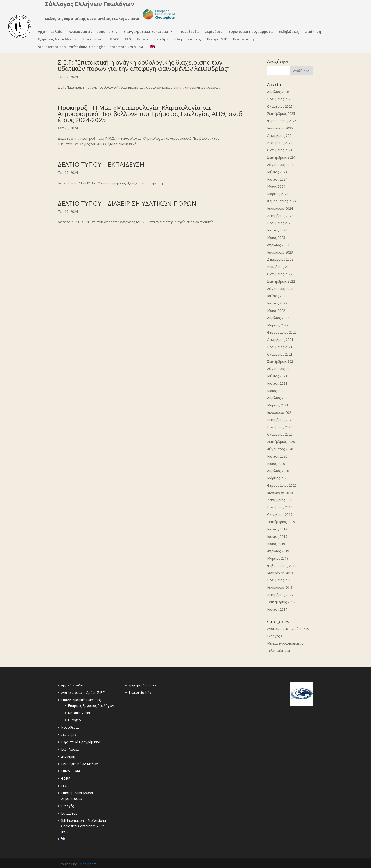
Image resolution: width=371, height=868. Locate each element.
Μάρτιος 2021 (278, 405)
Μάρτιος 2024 (278, 194)
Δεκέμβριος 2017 (280, 595)
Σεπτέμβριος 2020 (281, 442)
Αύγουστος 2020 (280, 449)
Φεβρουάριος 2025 (282, 121)
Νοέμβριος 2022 (280, 267)
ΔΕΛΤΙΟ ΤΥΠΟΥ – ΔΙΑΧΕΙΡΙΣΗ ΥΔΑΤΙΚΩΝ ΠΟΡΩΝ (127, 203)
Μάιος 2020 (276, 464)
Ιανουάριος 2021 (280, 412)
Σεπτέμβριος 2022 (281, 281)
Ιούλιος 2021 (277, 376)
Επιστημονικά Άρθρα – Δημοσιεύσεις (169, 40)
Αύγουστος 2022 (280, 289)
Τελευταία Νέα (278, 651)
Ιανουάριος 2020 (280, 493)
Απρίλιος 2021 (278, 398)
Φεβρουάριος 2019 (282, 566)
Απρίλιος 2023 (278, 245)
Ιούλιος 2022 (277, 296)
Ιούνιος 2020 (277, 456)
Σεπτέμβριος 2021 (281, 361)
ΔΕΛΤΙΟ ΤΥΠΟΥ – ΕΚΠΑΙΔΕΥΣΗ (101, 164)
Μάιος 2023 (276, 238)
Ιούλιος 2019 (277, 529)
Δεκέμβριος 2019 (280, 500)
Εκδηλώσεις (289, 32)
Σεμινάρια (214, 32)
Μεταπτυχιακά (79, 713)
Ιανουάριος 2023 (280, 252)
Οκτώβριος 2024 (280, 150)
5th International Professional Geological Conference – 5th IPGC (91, 47)
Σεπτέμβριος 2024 (281, 157)
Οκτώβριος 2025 (280, 106)
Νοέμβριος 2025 (280, 99)
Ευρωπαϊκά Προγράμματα (251, 32)
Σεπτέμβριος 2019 (281, 522)
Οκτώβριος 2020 (280, 434)
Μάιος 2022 (276, 310)
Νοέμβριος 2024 (280, 143)
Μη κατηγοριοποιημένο (285, 643)
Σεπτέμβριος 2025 (281, 114)
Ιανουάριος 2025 (280, 128)
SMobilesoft (87, 864)
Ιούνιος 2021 (277, 383)
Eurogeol (75, 720)
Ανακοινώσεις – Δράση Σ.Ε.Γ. (93, 32)
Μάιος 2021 (276, 391)
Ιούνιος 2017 (277, 609)
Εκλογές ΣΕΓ (217, 40)
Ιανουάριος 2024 (280, 208)
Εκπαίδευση (243, 40)
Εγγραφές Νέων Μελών (57, 40)
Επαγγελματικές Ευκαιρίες (146, 32)
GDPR (114, 40)
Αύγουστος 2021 (280, 369)
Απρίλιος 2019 (278, 551)
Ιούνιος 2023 (277, 230)
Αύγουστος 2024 (280, 165)
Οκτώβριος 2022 (280, 274)
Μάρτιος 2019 (278, 558)
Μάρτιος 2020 (278, 478)
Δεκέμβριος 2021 (280, 340)
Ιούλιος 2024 (277, 172)
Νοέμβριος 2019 (280, 507)
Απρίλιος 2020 (278, 471)
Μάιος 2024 (276, 186)
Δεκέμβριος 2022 (280, 259)
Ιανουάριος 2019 (280, 573)
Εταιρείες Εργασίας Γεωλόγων (91, 706)
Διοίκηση (313, 32)
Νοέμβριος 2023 (280, 223)
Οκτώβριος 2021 (280, 354)
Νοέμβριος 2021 (280, 347)
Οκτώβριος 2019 (280, 514)
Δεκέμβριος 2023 (280, 216)
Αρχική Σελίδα (50, 32)
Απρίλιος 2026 (278, 92)
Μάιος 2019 (276, 544)
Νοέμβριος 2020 (280, 427)
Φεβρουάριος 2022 (282, 332)
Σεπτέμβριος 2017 (281, 602)
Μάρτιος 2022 (278, 325)
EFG (128, 40)
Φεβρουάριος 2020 (282, 485)
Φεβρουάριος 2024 (282, 201)
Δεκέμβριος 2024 (280, 136)
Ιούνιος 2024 (277, 179)
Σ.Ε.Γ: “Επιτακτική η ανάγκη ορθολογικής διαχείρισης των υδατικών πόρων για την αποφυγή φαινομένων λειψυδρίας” (144, 65)
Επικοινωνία (93, 40)
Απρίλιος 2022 (278, 318)
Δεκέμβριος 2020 (280, 420)
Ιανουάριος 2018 (280, 587)
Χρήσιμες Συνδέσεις (144, 685)
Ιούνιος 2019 (277, 536)
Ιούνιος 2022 (277, 303)
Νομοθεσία (189, 32)
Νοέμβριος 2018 (280, 580)
